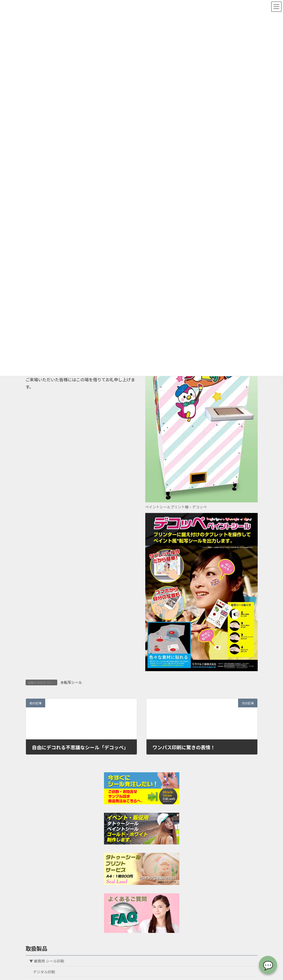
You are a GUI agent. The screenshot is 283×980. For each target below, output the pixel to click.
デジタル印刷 (44, 972)
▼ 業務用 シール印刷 (47, 961)
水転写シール (71, 682)
